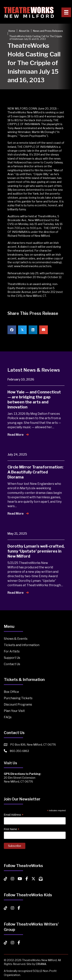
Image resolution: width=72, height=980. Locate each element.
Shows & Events (16, 639)
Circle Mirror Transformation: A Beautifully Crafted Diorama (35, 472)
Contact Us (12, 664)
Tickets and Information (22, 645)
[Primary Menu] (66, 12)
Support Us (12, 658)
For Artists (12, 651)
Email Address (14, 815)
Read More (18, 435)
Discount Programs (18, 704)
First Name (12, 829)
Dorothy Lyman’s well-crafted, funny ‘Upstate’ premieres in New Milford (36, 551)
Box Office (11, 692)
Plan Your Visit (14, 711)
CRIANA (41, 964)
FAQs (8, 717)
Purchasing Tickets (18, 698)
